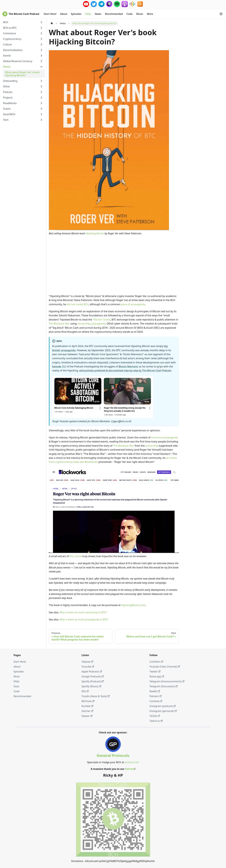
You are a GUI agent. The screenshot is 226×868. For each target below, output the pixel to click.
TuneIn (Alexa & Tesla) (96, 696)
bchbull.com (132, 762)
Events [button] (7, 56)
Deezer (87, 716)
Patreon (156, 696)
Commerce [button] (10, 33)
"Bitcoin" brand (101, 320)
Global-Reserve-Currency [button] (18, 61)
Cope (114, 421)
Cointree (156, 701)
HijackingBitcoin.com (133, 605)
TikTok (155, 716)
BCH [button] (6, 22)
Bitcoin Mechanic (129, 366)
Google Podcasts (93, 676)
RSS (85, 691)
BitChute (88, 701)
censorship (84, 324)
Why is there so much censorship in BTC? (83, 612)
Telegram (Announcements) (167, 681)
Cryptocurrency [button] (12, 39)
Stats (16, 686)
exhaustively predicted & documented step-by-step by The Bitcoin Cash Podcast (125, 370)
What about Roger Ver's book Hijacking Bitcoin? (22, 74)
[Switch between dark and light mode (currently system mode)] (221, 14)
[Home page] (52, 23)
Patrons (130, 769)
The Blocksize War (59, 324)
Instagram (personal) (163, 711)
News (98, 14)
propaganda (98, 324)
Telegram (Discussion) (164, 686)
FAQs (88, 14)
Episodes (76, 14)
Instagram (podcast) (163, 706)
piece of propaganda (133, 304)
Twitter (155, 671)
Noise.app (157, 676)
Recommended (114, 14)
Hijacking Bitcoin (95, 233)
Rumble (87, 706)
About (64, 14)
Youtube (88, 667)
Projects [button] (8, 98)
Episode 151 (59, 366)
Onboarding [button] (10, 81)
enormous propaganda (165, 437)
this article (76, 556)
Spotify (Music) (91, 686)
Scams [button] (7, 109)
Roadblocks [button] (10, 103)
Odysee (87, 662)
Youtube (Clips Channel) (165, 667)
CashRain (156, 662)
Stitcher (87, 711)
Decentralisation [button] (13, 50)
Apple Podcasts (92, 671)
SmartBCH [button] (9, 114)
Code (130, 14)
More (150, 14)
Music (140, 14)
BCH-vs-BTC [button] (10, 28)
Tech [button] (6, 120)
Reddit (155, 691)
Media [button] (7, 67)
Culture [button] (7, 44)
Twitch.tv (156, 721)
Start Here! (50, 14)
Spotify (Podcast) (93, 681)
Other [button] (7, 86)
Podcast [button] (8, 92)
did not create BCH (78, 304)
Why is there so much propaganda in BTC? (84, 619)
